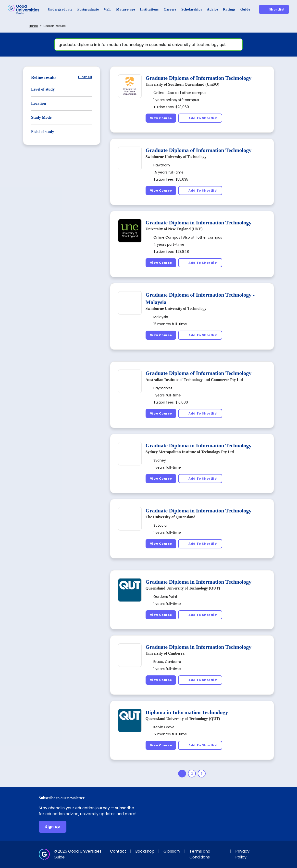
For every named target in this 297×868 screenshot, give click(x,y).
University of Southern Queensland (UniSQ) (182, 84)
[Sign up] (53, 827)
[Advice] (213, 9)
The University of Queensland (171, 517)
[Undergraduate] (60, 9)
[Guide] (245, 9)
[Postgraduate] (88, 9)
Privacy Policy (242, 854)
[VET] (107, 9)
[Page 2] (192, 774)
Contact (118, 851)
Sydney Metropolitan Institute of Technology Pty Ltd (190, 452)
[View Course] (161, 118)
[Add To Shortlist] (200, 118)
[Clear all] (85, 77)
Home (33, 26)
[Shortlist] (274, 9)
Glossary (172, 851)
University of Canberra (165, 653)
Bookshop (145, 851)
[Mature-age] (126, 9)
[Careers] (170, 9)
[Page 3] (202, 774)
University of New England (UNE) (174, 229)
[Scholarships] (192, 9)
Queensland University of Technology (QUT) (183, 588)
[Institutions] (149, 9)
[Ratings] (229, 9)
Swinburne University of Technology (176, 157)
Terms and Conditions (200, 854)
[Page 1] (182, 774)
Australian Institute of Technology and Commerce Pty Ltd (194, 380)
